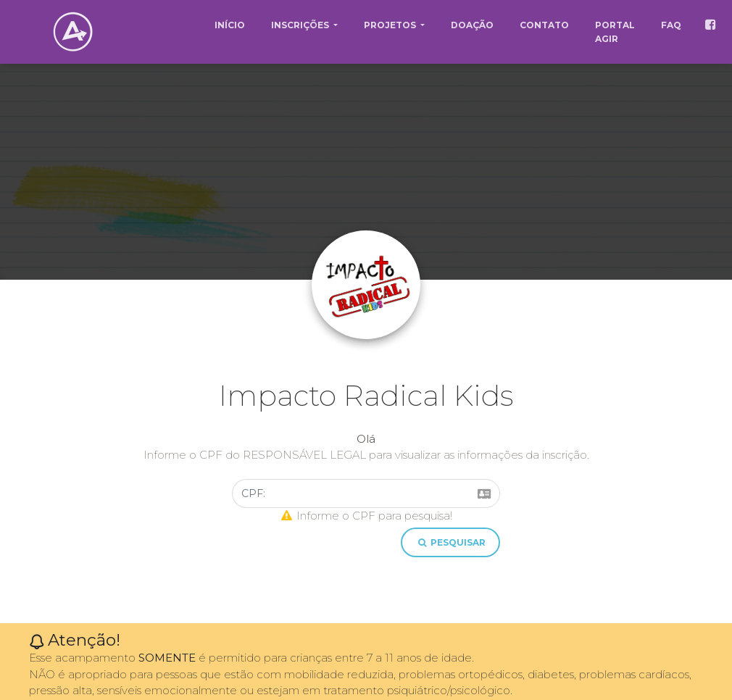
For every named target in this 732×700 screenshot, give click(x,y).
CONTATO (544, 25)
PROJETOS (391, 25)
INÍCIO (230, 25)
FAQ (671, 25)
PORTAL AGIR (615, 32)
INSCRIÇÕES (301, 25)
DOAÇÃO (472, 25)
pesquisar (450, 542)
